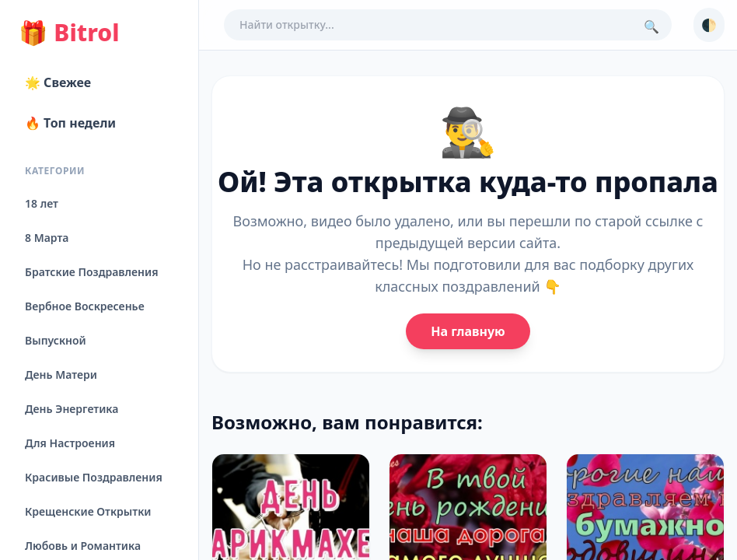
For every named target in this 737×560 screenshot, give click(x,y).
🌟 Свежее (58, 82)
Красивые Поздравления (94, 477)
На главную (468, 331)
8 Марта (47, 238)
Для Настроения (70, 443)
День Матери (61, 374)
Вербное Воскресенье (85, 306)
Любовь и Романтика (83, 546)
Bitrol (69, 33)
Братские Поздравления (91, 272)
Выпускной (56, 340)
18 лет (42, 203)
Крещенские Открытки (88, 511)
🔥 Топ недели (70, 123)
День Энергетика (72, 409)
